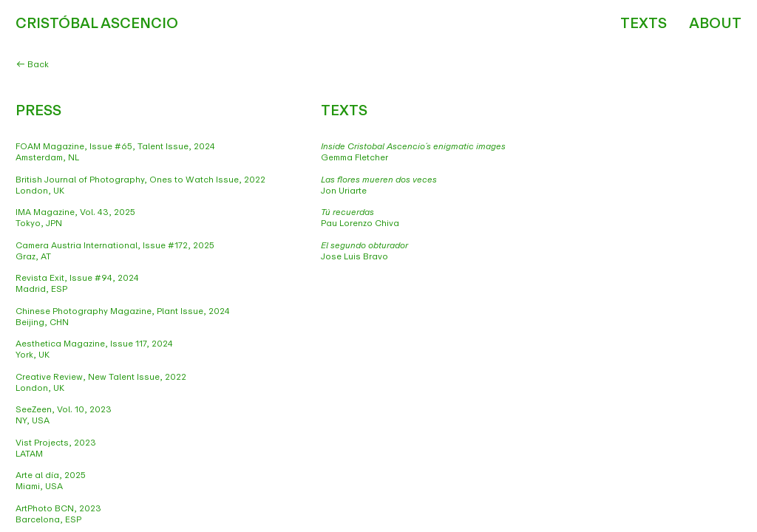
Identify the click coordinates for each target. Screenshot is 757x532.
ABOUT (715, 23)
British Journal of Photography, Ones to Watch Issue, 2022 (140, 180)
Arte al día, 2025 (51, 475)
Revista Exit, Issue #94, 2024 (77, 278)
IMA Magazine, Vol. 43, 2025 (75, 212)
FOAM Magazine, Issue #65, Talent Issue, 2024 (116, 146)
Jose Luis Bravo (364, 251)
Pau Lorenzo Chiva (360, 218)
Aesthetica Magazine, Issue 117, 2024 (94, 344)
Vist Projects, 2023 (56, 443)
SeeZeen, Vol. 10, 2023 (64, 409)
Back (33, 64)
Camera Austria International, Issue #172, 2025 (115, 245)
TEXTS (644, 23)
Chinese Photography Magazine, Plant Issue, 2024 (123, 311)
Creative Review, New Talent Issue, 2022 (101, 377)
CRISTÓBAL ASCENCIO (97, 23)
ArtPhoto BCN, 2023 (58, 508)
